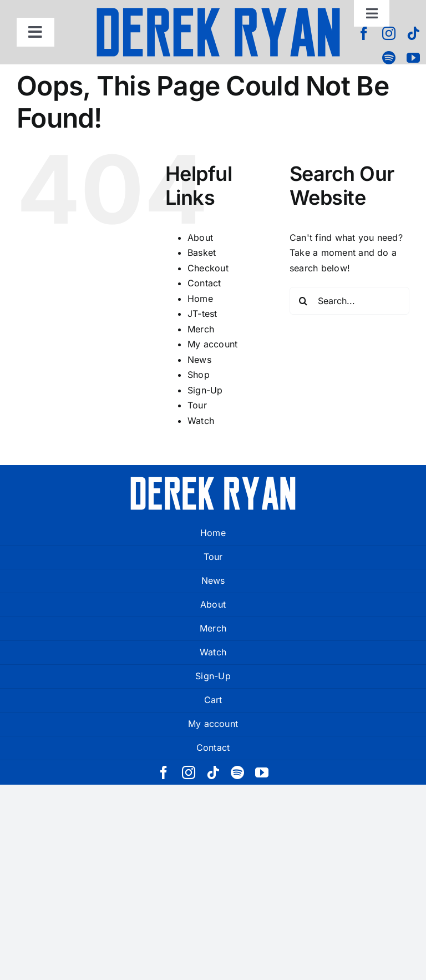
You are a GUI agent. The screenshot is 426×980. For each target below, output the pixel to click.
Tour (197, 405)
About (200, 238)
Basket (202, 252)
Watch (201, 421)
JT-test (202, 314)
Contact (204, 283)
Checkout (208, 268)
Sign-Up (205, 390)
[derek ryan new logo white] (213, 481)
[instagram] (389, 33)
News (199, 360)
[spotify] (389, 58)
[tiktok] (413, 33)
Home (200, 299)
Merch (201, 329)
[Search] (303, 301)
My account (212, 344)
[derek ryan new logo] (218, 11)
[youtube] (413, 58)
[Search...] (349, 301)
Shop (199, 375)
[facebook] (364, 33)
